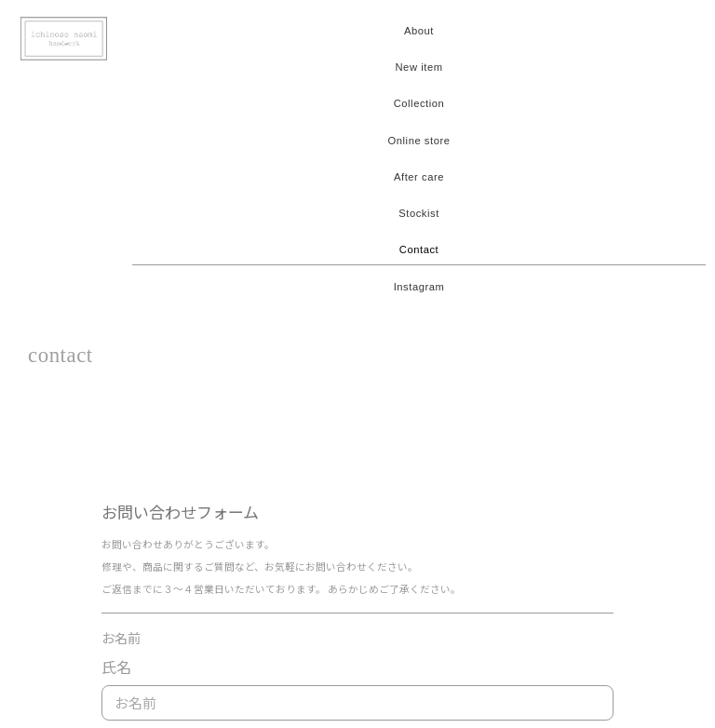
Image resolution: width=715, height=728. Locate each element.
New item (418, 67)
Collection (419, 103)
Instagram (419, 287)
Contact (419, 249)
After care (419, 177)
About (419, 31)
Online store (419, 141)
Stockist (419, 213)
